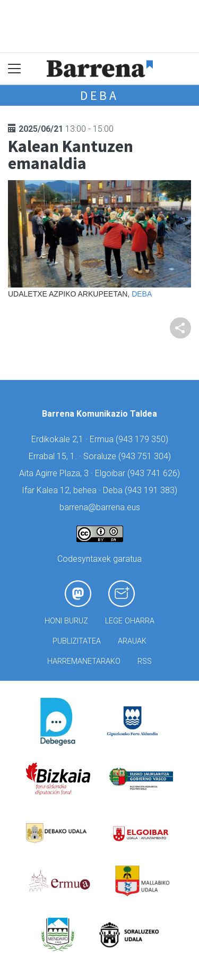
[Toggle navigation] (15, 69)
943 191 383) (152, 490)
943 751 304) (146, 456)
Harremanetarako (84, 661)
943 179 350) (143, 439)
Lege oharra (130, 621)
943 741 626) (155, 473)
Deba (99, 95)
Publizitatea (77, 641)
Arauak (132, 641)
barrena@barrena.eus (100, 507)
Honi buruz (66, 621)
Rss (145, 661)
